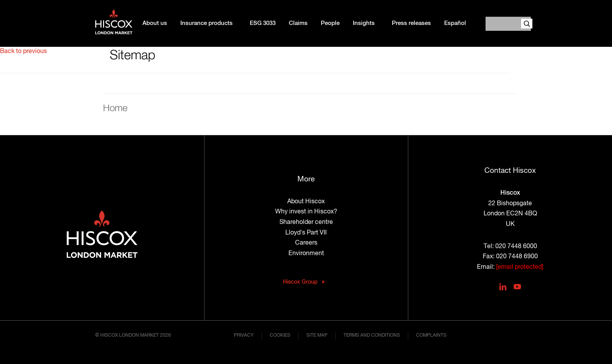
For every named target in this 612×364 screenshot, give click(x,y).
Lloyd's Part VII (306, 233)
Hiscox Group (300, 282)
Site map (317, 336)
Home (115, 108)
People (330, 23)
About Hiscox (306, 202)
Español (455, 23)
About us (155, 23)
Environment (306, 254)
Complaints (431, 336)
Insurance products (206, 23)
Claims (298, 23)
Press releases (411, 23)
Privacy (244, 336)
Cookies (280, 336)
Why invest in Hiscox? (306, 212)
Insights (364, 23)
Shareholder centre (306, 222)
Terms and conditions (372, 336)
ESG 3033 (263, 23)
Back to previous (23, 51)
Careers (306, 243)
